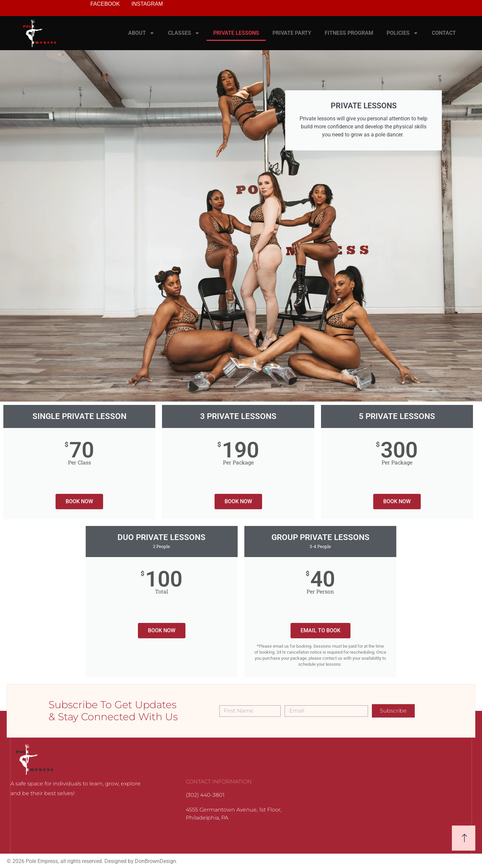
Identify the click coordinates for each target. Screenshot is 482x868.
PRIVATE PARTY (292, 33)
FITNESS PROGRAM (349, 33)
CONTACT (444, 33)
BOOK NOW (79, 501)
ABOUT (141, 33)
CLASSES (184, 33)
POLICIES (403, 33)
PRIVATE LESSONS (236, 33)
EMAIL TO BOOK (320, 630)
